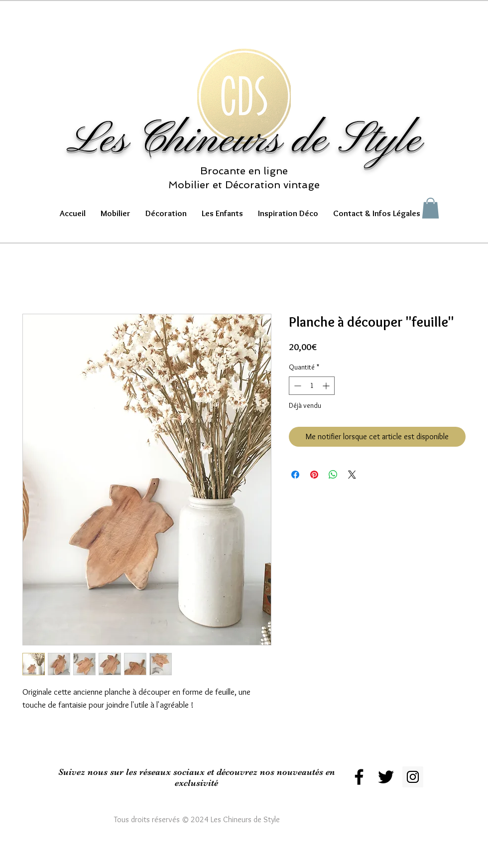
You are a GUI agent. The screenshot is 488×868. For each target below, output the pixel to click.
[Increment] (327, 386)
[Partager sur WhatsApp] (333, 475)
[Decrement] (297, 386)
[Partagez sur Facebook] (295, 475)
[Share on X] (352, 475)
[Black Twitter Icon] (386, 777)
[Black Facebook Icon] (359, 777)
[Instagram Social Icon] (413, 777)
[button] (116, 213)
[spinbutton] (312, 386)
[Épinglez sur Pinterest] (314, 475)
